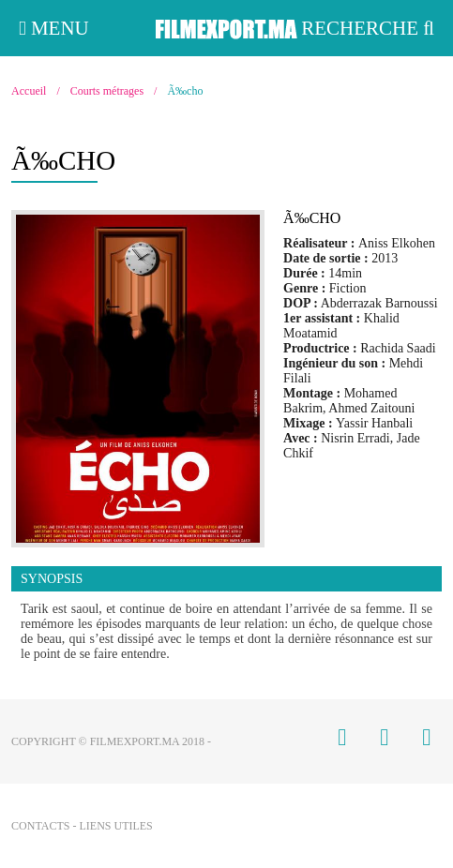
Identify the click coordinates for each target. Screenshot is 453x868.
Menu (54, 28)
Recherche (368, 28)
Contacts (40, 826)
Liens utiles (115, 826)
